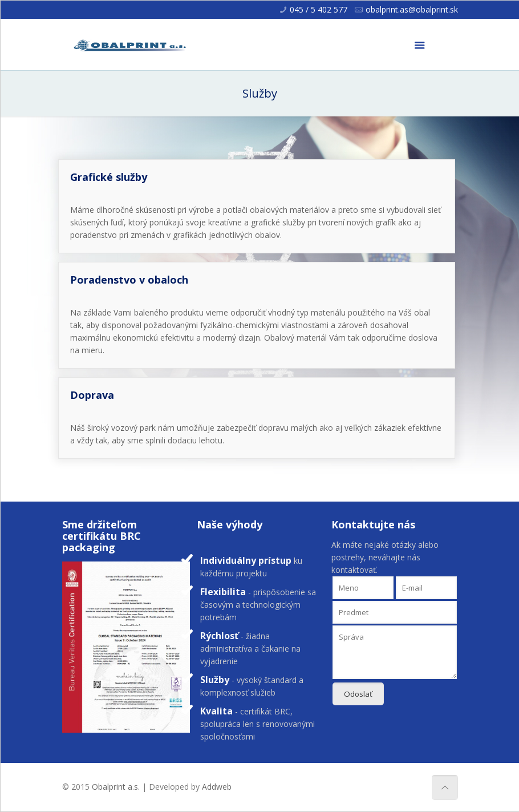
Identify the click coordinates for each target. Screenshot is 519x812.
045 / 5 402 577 (319, 9)
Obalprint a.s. (116, 787)
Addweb (217, 787)
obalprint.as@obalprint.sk (412, 9)
